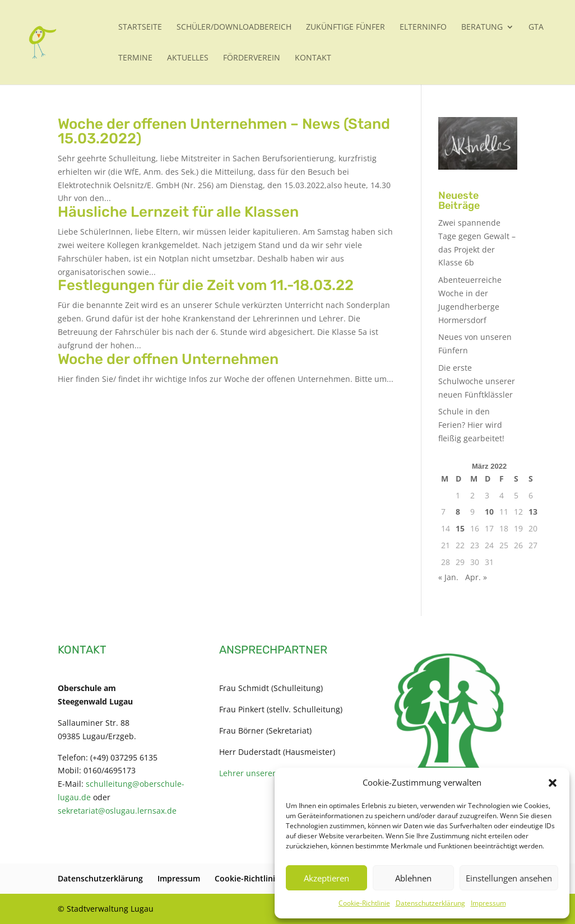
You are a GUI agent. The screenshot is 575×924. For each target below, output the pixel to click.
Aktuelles (188, 58)
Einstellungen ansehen (509, 878)
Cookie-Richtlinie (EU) (256, 878)
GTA (536, 27)
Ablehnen (413, 878)
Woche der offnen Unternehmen (168, 359)
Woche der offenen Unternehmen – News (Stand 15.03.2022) (224, 131)
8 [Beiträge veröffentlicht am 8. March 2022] (458, 512)
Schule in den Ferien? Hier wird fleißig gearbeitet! (471, 425)
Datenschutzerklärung (430, 903)
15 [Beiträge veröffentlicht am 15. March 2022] (460, 528)
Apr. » (476, 577)
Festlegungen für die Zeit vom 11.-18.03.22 (206, 285)
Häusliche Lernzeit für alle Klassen (178, 212)
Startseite (140, 27)
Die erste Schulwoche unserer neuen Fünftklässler (477, 381)
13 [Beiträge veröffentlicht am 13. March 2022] (533, 512)
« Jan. (448, 577)
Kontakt (313, 58)
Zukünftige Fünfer (346, 27)
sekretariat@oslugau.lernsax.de (117, 811)
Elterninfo (423, 27)
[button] (553, 783)
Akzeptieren (326, 878)
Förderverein (252, 58)
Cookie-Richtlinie (364, 903)
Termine (135, 58)
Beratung (482, 27)
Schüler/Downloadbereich (234, 27)
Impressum (488, 903)
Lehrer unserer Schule (261, 773)
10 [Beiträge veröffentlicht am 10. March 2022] (489, 512)
